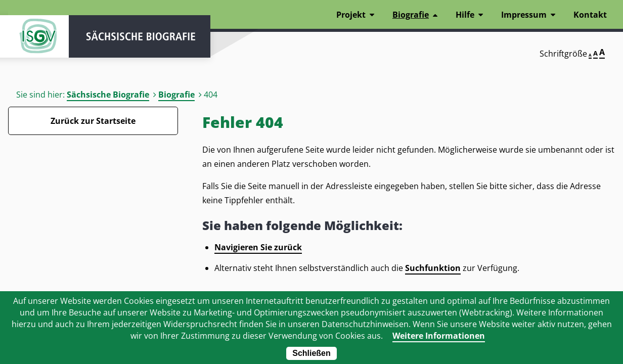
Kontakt (590, 15)
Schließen (312, 353)
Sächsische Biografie (108, 95)
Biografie (176, 95)
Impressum (524, 15)
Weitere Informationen (439, 336)
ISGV (38, 36)
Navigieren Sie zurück (258, 247)
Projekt (351, 15)
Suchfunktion (433, 268)
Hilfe (465, 15)
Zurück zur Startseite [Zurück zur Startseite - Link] (93, 121)
